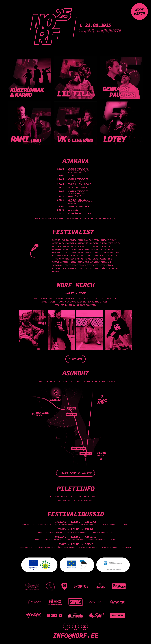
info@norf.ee (75, 635)
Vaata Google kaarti (75, 473)
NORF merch (139, 11)
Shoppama (75, 359)
